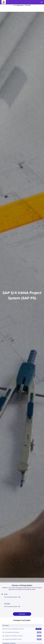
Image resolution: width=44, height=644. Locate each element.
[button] (42, 2)
